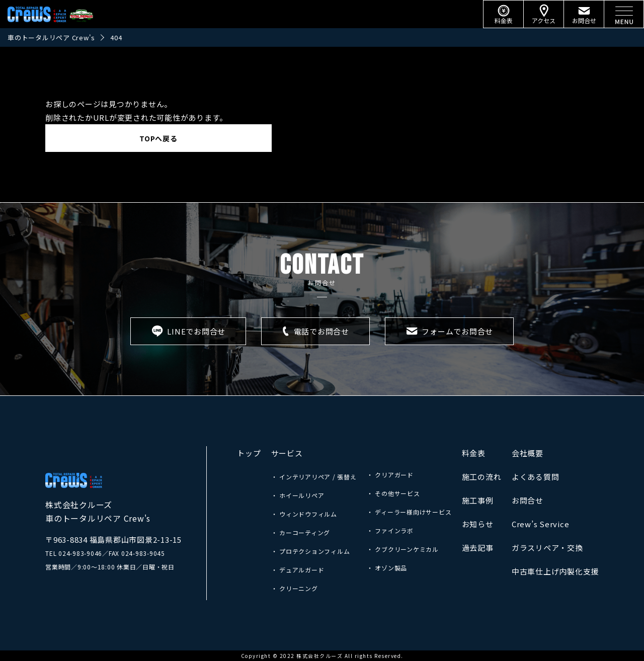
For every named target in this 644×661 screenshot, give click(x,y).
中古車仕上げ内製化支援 (555, 571)
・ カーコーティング (301, 532)
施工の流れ (482, 477)
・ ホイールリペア (298, 495)
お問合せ (528, 500)
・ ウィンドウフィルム (304, 514)
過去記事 (478, 548)
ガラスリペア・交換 (547, 548)
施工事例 (478, 500)
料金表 (474, 453)
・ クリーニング (295, 588)
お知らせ (478, 524)
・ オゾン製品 (387, 568)
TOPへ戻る (158, 138)
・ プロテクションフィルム (311, 551)
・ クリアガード (390, 475)
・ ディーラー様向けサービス (409, 512)
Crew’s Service (541, 524)
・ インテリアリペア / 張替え (314, 477)
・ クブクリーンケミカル (403, 549)
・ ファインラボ (390, 530)
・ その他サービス (393, 493)
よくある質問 (536, 477)
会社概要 (528, 453)
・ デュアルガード (298, 570)
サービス (287, 453)
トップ (249, 453)
